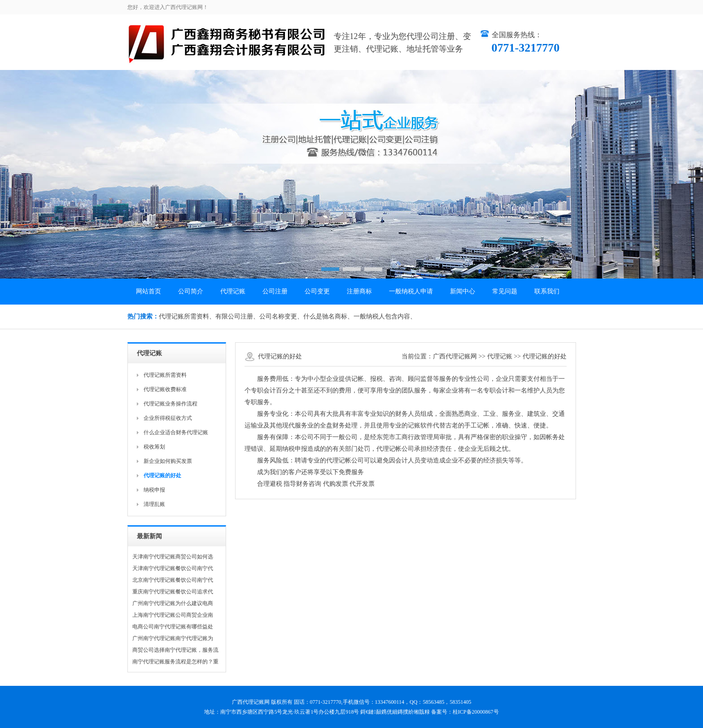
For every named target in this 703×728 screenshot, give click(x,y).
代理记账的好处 (545, 356)
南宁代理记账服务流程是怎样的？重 (175, 662)
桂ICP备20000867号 (476, 712)
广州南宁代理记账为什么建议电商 (173, 603)
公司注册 (275, 291)
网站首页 (148, 291)
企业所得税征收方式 (168, 418)
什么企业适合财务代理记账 (176, 432)
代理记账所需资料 (165, 375)
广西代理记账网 (455, 356)
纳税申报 (154, 490)
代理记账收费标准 (165, 389)
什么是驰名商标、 (328, 316)
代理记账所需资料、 (187, 316)
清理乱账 (154, 504)
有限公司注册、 (237, 316)
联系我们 (547, 291)
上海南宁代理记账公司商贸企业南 (173, 615)
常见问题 (505, 291)
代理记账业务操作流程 (170, 404)
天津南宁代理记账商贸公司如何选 (173, 557)
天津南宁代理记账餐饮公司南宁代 (173, 568)
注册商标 (359, 291)
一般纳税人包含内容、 (385, 316)
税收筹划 (154, 447)
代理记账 (233, 291)
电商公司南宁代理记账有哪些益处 (173, 627)
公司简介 (191, 291)
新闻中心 (463, 291)
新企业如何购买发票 (168, 461)
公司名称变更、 (281, 316)
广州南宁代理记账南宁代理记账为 (173, 638)
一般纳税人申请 (411, 291)
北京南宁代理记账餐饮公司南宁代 (173, 580)
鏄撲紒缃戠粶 (414, 712)
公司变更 (317, 291)
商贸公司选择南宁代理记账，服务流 (175, 650)
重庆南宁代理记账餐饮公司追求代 (173, 592)
